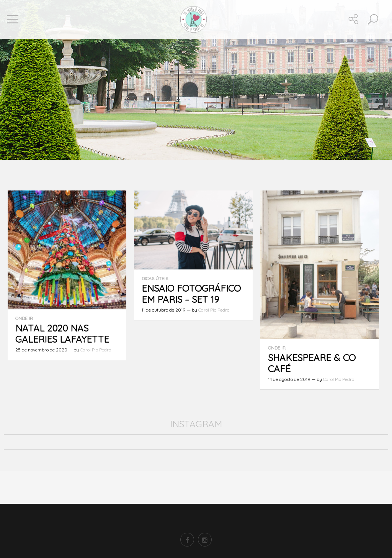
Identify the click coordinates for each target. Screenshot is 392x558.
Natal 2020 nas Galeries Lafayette (62, 334)
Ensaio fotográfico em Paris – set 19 (191, 294)
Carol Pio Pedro (96, 350)
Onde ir (24, 318)
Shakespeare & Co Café (312, 363)
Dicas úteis (155, 278)
